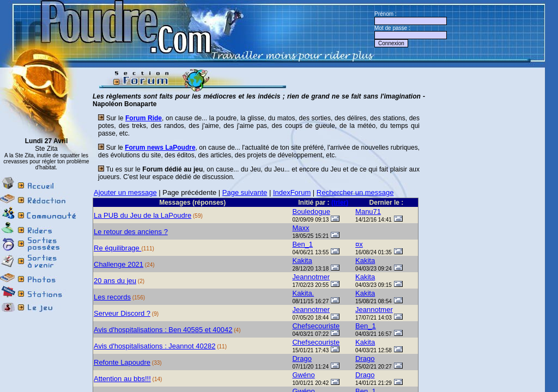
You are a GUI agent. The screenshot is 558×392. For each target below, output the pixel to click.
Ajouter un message (125, 192)
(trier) (340, 203)
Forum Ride (144, 118)
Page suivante (245, 192)
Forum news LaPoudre (160, 148)
